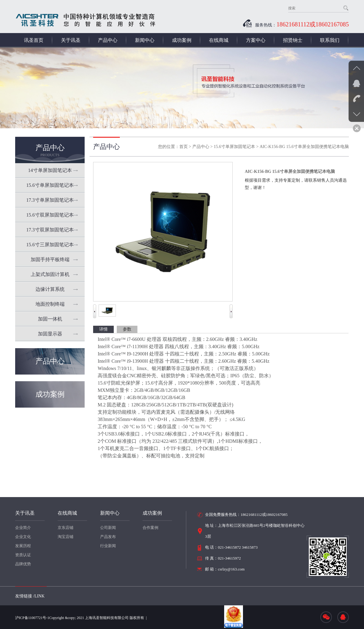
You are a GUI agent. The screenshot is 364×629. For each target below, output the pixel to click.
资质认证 (23, 555)
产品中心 (108, 40)
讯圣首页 (34, 40)
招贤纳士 (293, 40)
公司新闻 (108, 528)
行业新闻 (108, 546)
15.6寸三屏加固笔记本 (50, 245)
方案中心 (256, 40)
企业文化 (23, 537)
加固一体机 (50, 319)
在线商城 (219, 40)
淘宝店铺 (66, 537)
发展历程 (23, 546)
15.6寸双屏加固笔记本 (50, 215)
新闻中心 (145, 40)
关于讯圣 (71, 40)
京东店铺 (66, 528)
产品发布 (108, 537)
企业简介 (23, 528)
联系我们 (330, 40)
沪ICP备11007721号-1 (32, 618)
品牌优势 (23, 564)
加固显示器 (50, 334)
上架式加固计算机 (50, 274)
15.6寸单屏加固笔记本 (50, 185)
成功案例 (182, 40)
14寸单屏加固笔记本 (50, 170)
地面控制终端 (50, 304)
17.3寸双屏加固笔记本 (50, 230)
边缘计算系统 (50, 289)
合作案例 (150, 528)
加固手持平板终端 (50, 259)
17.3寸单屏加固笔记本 (50, 200)
